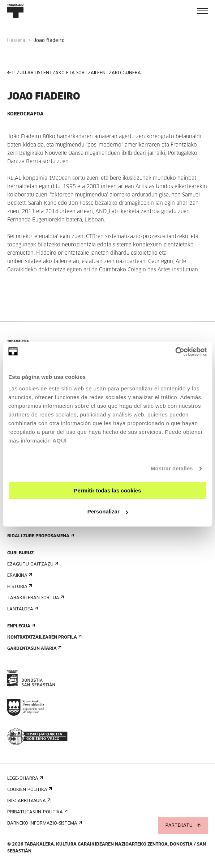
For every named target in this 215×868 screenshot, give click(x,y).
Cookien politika (29, 790)
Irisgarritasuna (28, 801)
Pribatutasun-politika (37, 812)
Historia (19, 587)
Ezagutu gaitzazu (32, 564)
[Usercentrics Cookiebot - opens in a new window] (175, 352)
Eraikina (19, 575)
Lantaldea (22, 609)
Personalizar (108, 511)
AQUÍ (60, 441)
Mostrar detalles (172, 468)
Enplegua (20, 626)
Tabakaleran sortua (35, 598)
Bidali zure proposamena (40, 536)
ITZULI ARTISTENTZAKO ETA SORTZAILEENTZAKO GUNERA (74, 73)
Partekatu (183, 826)
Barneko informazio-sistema (44, 823)
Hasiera (16, 41)
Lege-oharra (24, 778)
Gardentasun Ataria (34, 649)
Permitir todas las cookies (108, 490)
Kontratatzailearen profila (44, 637)
